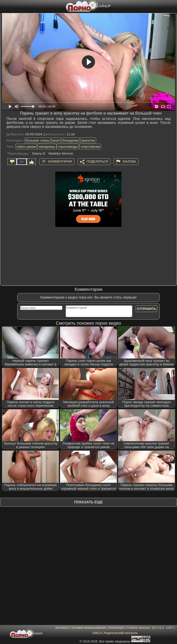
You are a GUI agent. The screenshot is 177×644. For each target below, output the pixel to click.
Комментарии (60, 161)
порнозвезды (68, 147)
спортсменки (90, 147)
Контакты (62, 628)
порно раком (26, 147)
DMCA (97, 633)
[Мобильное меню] (4, 6)
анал (56, 140)
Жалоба (129, 161)
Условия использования (88, 628)
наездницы (47, 147)
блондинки (70, 140)
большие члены (38, 140)
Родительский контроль (121, 633)
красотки (88, 140)
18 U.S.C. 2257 (162, 628)
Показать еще (88, 502)
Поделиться (97, 161)
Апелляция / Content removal (129, 628)
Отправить (147, 309)
